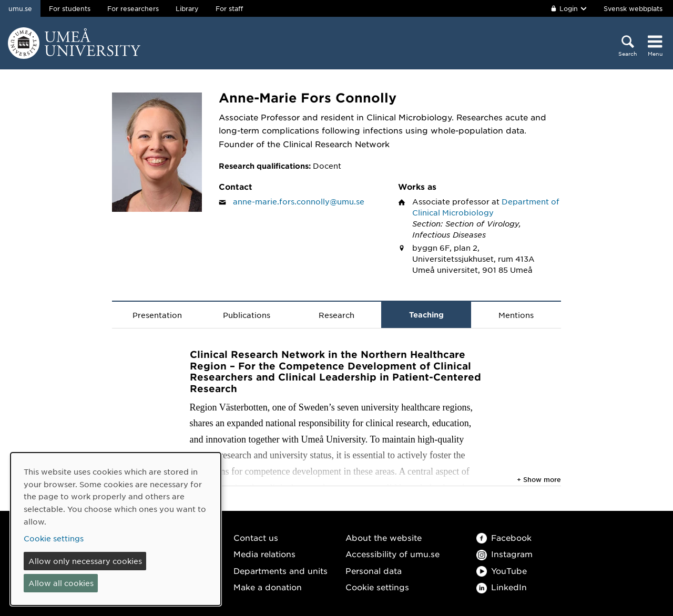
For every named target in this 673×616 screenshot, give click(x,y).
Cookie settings (377, 587)
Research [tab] (336, 315)
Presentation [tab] (157, 315)
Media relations (264, 554)
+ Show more (539, 479)
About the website (384, 537)
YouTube (502, 571)
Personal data (374, 571)
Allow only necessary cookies (85, 561)
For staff (229, 8)
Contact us (256, 537)
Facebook (504, 537)
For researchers (133, 8)
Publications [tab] (247, 315)
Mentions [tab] (516, 315)
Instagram (504, 554)
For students (70, 8)
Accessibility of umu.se (392, 554)
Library (187, 8)
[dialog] (116, 529)
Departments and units (281, 571)
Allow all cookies (61, 583)
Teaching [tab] (426, 315)
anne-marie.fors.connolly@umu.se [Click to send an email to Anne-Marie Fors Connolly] (299, 201)
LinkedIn (502, 587)
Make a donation (268, 587)
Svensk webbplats (633, 8)
